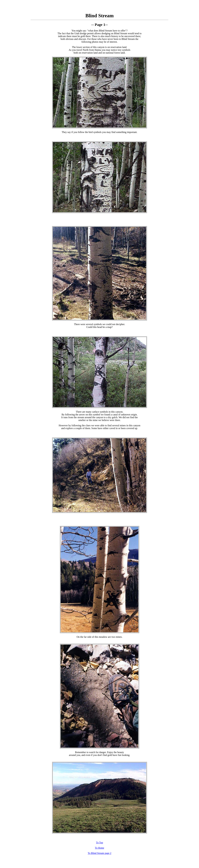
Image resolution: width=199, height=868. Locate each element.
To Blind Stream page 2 (99, 853)
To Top (99, 843)
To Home (99, 848)
